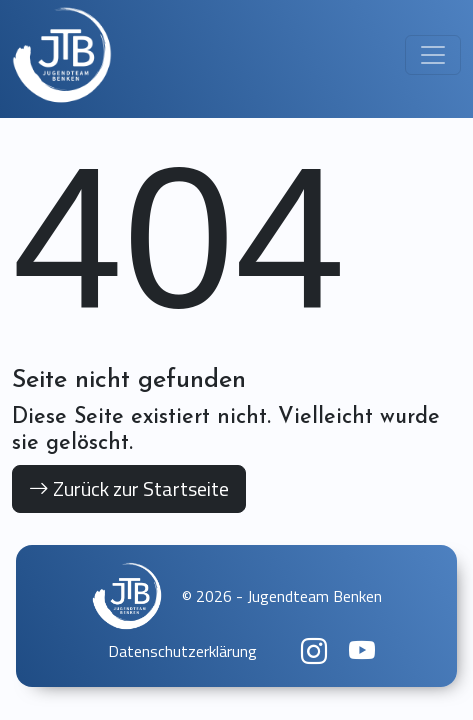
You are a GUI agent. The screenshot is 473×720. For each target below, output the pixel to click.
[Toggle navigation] (433, 55)
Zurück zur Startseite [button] (129, 488)
